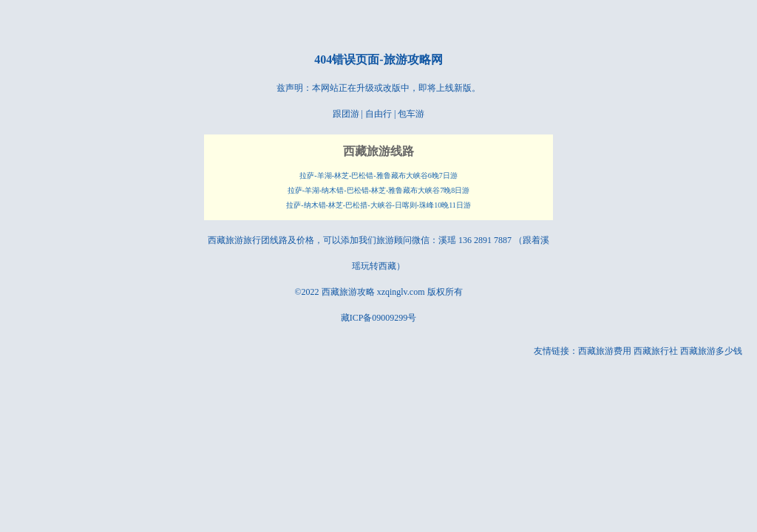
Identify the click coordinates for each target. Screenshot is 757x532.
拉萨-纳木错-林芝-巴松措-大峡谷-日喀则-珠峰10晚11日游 (378, 205)
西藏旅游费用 (605, 351)
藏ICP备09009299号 (379, 318)
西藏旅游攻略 (348, 292)
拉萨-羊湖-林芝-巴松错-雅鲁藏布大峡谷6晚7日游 (378, 175)
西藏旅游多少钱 (711, 351)
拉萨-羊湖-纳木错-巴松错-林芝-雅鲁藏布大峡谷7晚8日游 (379, 190)
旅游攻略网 (413, 59)
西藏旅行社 (656, 351)
